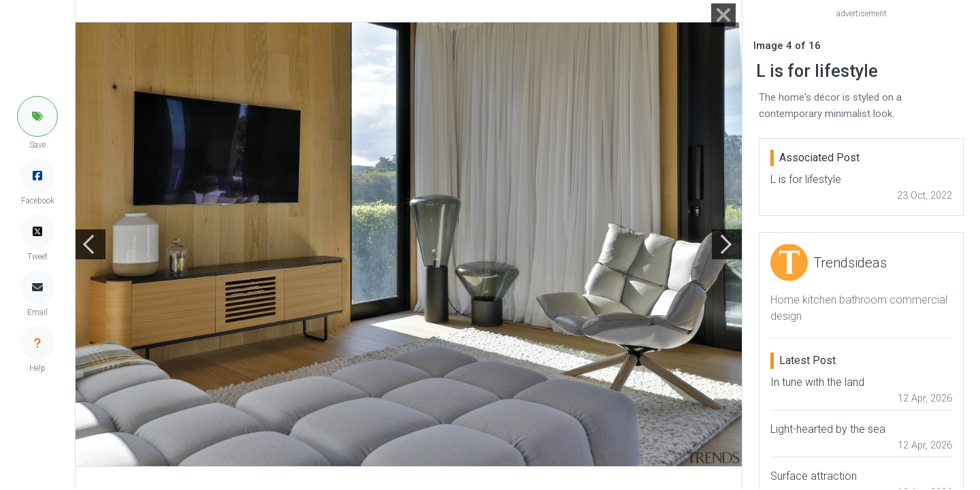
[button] (37, 116)
